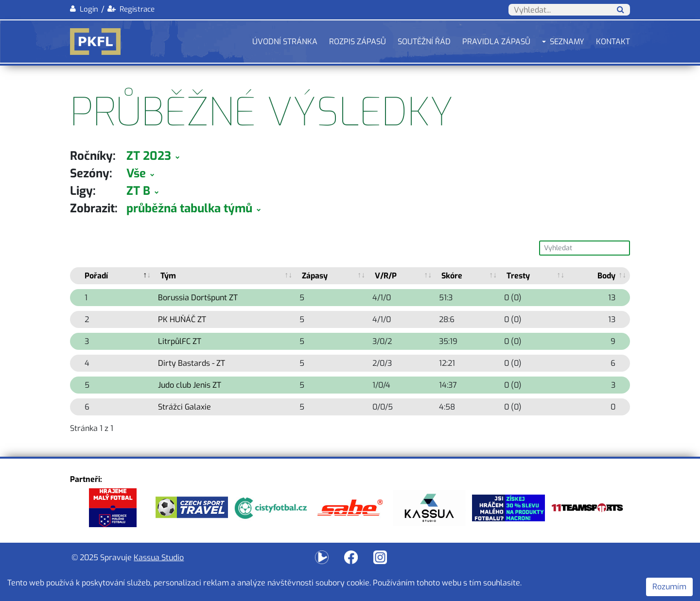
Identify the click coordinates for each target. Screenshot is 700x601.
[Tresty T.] (534, 276)
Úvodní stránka (285, 42)
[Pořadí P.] (112, 276)
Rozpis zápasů (358, 42)
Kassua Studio (159, 558)
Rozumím (669, 587)
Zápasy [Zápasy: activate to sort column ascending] (315, 276)
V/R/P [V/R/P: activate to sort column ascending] (386, 276)
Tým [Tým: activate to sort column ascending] (168, 276)
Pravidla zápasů (496, 42)
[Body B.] (599, 276)
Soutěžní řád (424, 42)
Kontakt (613, 42)
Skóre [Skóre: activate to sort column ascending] (452, 276)
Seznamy (567, 42)
